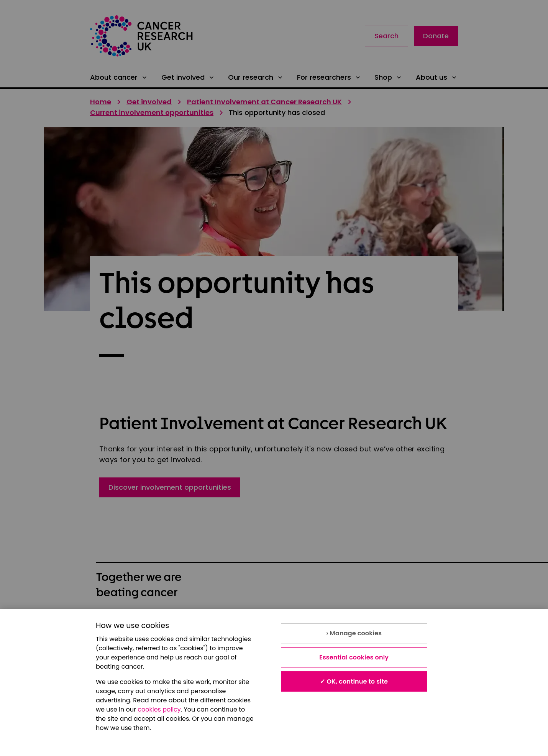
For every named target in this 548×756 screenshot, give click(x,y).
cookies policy (159, 709)
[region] (274, 682)
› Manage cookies (354, 633)
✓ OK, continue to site (354, 681)
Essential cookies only (354, 657)
